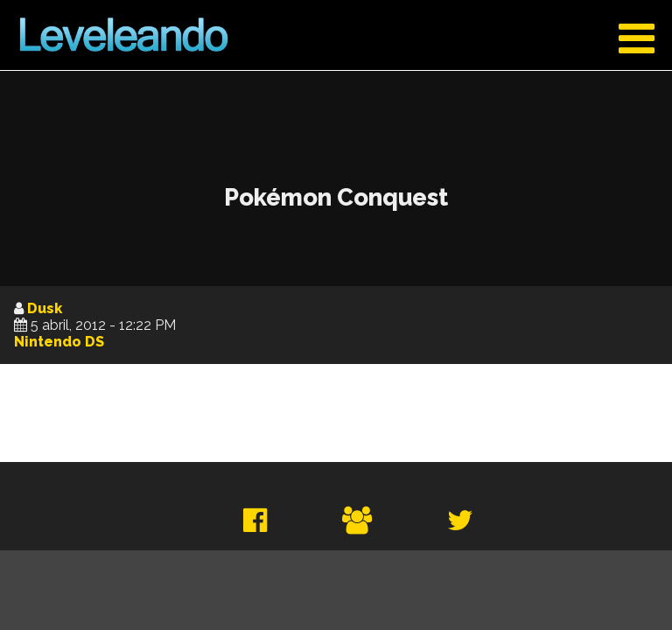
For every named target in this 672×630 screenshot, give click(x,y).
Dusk (45, 308)
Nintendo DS (59, 342)
